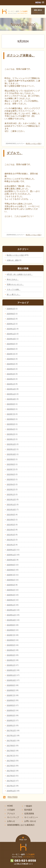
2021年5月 (11, 525)
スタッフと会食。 (14, 289)
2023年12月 (11, 389)
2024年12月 (11, 329)
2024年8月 (11, 349)
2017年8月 (11, 751)
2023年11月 (11, 394)
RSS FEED (13, 797)
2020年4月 (11, 590)
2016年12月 (11, 791)
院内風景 (28, 810)
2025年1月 (11, 324)
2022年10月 (11, 454)
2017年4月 (11, 771)
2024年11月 (11, 334)
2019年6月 (11, 640)
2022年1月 (11, 494)
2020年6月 (11, 580)
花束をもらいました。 (15, 284)
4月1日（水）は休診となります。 (20, 274)
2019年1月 (11, 665)
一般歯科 (28, 806)
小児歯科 (11, 810)
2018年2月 (11, 720)
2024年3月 (11, 374)
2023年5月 (11, 424)
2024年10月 (11, 339)
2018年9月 (11, 685)
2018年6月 (11, 700)
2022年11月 (11, 449)
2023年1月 (11, 439)
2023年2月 (11, 434)
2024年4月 (11, 369)
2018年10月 (11, 680)
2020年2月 (11, 600)
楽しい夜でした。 (14, 294)
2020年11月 (11, 555)
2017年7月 (11, 756)
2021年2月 (11, 540)
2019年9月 (11, 625)
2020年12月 (11, 550)
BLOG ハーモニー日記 (33, 144)
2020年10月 (11, 560)
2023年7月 (11, 414)
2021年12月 (11, 499)
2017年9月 (11, 746)
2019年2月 (11, 660)
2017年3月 (11, 776)
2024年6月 (11, 359)
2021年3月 (11, 535)
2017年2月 (11, 781)
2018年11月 (11, 675)
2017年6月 (11, 761)
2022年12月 (11, 444)
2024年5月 (11, 364)
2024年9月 (11, 344)
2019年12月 (11, 610)
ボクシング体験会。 (21, 55)
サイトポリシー (31, 817)
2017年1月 (11, 786)
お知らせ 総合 (13, 260)
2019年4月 (11, 650)
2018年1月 (11, 725)
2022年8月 (11, 464)
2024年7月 (11, 354)
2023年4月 (11, 429)
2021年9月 (11, 515)
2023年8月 (11, 409)
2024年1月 (11, 384)
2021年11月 (11, 504)
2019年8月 (11, 630)
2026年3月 (11, 309)
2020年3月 (11, 595)
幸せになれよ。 (13, 279)
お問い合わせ (30, 821)
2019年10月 (11, 620)
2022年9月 (11, 459)
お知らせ (11, 821)
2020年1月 (11, 605)
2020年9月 (11, 565)
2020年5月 (11, 585)
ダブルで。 (15, 153)
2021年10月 (11, 510)
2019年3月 (11, 655)
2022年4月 (11, 484)
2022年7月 (11, 469)
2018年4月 (11, 710)
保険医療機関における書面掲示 (21, 825)
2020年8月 (11, 570)
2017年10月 (11, 741)
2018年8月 (11, 690)
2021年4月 (11, 530)
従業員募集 (29, 814)
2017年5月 (11, 766)
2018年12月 (11, 670)
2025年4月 (11, 319)
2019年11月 (11, 615)
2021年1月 (11, 545)
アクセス (11, 814)
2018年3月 (11, 715)
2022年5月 (11, 479)
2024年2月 (11, 379)
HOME (10, 806)
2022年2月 (11, 489)
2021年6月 (11, 520)
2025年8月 (11, 314)
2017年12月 (11, 730)
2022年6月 (11, 474)
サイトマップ (13, 817)
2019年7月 (11, 635)
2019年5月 (11, 645)
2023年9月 (11, 404)
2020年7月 (11, 575)
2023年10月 (11, 399)
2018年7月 (11, 695)
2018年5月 (11, 705)
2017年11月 (11, 735)
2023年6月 (11, 419)
